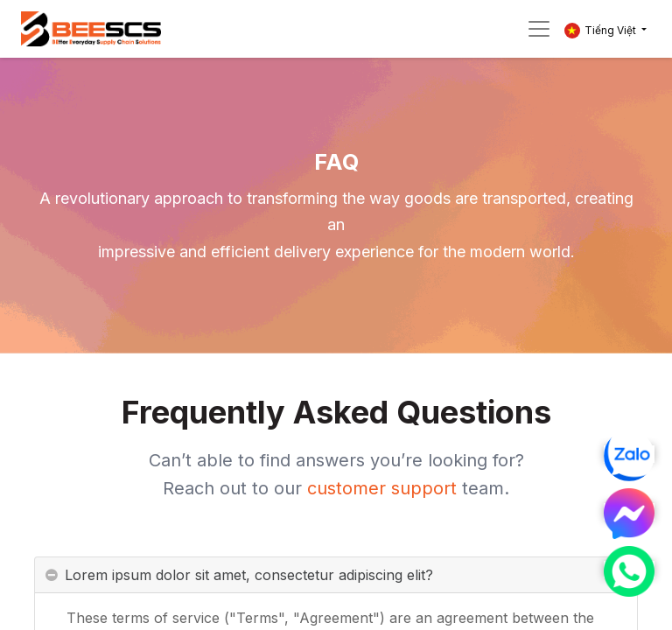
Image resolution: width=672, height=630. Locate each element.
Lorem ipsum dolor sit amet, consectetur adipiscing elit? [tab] (249, 580)
